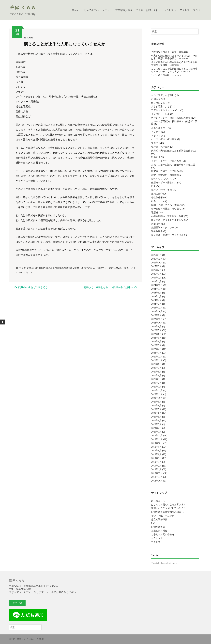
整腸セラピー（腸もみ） (164, 183)
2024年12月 (157, 285)
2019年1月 (156, 469)
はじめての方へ (90, 10)
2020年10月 (157, 398)
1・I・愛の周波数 (160, 75)
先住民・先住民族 (160, 147)
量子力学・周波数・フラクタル (167, 235)
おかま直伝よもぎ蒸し (163, 95)
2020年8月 (156, 406)
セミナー (156, 132)
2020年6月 (156, 413)
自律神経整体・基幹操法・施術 (167, 216)
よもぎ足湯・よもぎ (162, 106)
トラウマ (156, 136)
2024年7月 (156, 297)
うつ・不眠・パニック (163, 516)
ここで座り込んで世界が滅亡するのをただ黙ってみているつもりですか (174, 70)
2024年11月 (157, 289)
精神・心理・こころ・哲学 (165, 205)
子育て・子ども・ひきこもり (166, 161)
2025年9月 (156, 266)
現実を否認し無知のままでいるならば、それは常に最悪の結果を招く (174, 57)
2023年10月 (157, 312)
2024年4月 (156, 300)
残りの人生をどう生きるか (31, 287)
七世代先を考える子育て (164, 52)
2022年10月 (157, 323)
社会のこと (157, 201)
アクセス (185, 10)
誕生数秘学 (157, 231)
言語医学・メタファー (163, 228)
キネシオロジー (159, 128)
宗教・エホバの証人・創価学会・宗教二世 (96, 268)
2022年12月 (157, 319)
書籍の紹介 (157, 194)
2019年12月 (157, 436)
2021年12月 (157, 357)
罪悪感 (155, 213)
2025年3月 (156, 274)
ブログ (197, 10)
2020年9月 (156, 402)
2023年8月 (156, 315)
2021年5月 (156, 372)
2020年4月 (156, 421)
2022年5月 (156, 338)
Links (154, 523)
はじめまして (158, 501)
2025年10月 (157, 263)
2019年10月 (157, 443)
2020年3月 (156, 424)
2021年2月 (156, 383)
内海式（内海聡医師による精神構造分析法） (50, 268)
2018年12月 (157, 473)
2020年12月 (157, 391)
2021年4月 (156, 376)
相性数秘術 (157, 198)
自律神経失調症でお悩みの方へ (167, 512)
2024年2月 (156, 304)
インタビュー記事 (160, 114)
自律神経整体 (158, 527)
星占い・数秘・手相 (162, 190)
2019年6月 (156, 454)
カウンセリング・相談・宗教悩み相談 (171, 118)
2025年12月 (157, 259)
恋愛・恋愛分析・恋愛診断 (165, 175)
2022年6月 (156, 334)
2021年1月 (156, 387)
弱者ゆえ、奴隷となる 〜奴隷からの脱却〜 (110, 287)
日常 (153, 186)
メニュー (107, 10)
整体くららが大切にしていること (168, 508)
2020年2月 (156, 428)
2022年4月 (156, 342)
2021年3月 (156, 379)
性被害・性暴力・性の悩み (165, 171)
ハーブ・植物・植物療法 (164, 139)
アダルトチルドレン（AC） (165, 110)
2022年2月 (156, 349)
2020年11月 (157, 394)
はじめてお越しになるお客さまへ (168, 505)
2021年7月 (156, 368)
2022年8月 (156, 327)
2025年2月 (156, 278)
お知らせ (156, 99)
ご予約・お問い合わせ (148, 10)
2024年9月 (156, 293)
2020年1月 (156, 432)
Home (75, 10)
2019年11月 (157, 439)
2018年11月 (157, 477)
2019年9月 (156, 447)
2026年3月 (156, 255)
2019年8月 (156, 451)
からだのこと (158, 103)
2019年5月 (156, 458)
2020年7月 (156, 409)
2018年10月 (157, 481)
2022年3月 (156, 345)
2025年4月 (156, 270)
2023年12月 (157, 308)
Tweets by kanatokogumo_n (164, 563)
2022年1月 (156, 353)
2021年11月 (157, 360)
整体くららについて (162, 179)
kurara (30, 38)
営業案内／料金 (124, 10)
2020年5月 (156, 417)
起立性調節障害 (159, 520)
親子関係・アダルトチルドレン (167, 220)
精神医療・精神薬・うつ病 (165, 209)
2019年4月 (156, 462)
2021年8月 (156, 364)
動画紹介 (156, 157)
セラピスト (170, 10)
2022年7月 (156, 330)
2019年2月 (156, 466)
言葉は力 (156, 224)
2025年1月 (156, 282)
